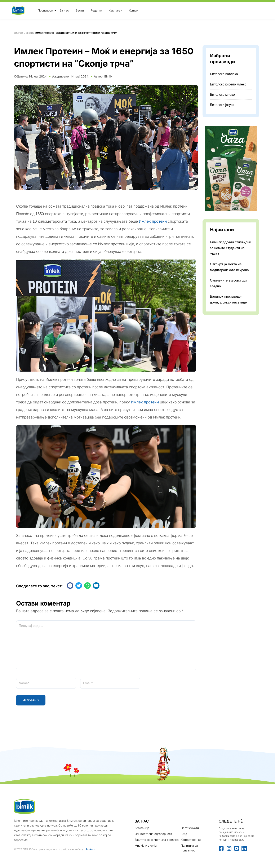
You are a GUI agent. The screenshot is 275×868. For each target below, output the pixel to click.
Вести (80, 10)
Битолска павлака (224, 74)
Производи (45, 10)
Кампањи (115, 10)
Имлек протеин (153, 221)
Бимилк (19, 33)
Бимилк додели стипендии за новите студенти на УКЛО (231, 248)
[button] (70, 586)
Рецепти (96, 10)
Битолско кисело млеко (228, 84)
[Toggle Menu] (55, 10)
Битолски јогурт (222, 105)
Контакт (134, 10)
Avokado (90, 849)
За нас (64, 10)
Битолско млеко (222, 94)
